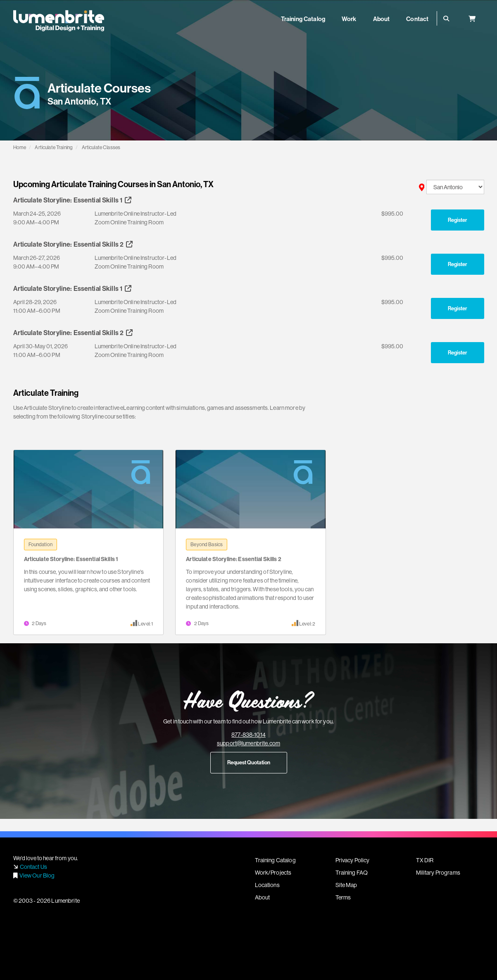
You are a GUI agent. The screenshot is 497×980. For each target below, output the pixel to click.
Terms (343, 897)
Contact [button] (417, 19)
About (263, 897)
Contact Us (33, 867)
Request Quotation (249, 762)
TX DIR (425, 860)
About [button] (382, 19)
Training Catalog (275, 860)
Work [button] (349, 19)
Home (20, 147)
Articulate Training (54, 147)
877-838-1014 (248, 735)
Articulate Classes (101, 147)
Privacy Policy (353, 860)
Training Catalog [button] (303, 19)
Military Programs (438, 873)
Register (458, 220)
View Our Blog (37, 875)
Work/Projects (273, 873)
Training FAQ (352, 873)
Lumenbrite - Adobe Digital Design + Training (59, 21)
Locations (267, 885)
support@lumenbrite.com (248, 743)
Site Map (346, 885)
